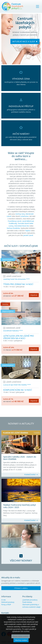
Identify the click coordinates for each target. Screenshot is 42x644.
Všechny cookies (21, 640)
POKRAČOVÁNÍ (31, 475)
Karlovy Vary (20, 214)
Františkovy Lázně (15, 221)
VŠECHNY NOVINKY (21, 561)
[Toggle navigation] (38, 7)
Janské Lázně (28, 235)
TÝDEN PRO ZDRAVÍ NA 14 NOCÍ (18, 284)
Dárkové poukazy (8, 602)
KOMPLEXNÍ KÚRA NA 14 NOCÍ (18, 390)
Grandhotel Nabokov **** (13, 331)
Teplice (28, 231)
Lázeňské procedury (30, 600)
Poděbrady (13, 223)
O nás (4, 600)
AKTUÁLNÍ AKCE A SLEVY (24, 41)
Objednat (34, 295)
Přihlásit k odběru (21, 588)
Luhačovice (24, 216)
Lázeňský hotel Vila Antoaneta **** (16, 279)
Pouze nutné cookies (21, 636)
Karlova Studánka (13, 228)
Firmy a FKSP (6, 605)
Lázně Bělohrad (28, 221)
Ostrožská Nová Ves (22, 226)
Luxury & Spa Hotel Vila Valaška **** (17, 385)
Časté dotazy (27, 602)
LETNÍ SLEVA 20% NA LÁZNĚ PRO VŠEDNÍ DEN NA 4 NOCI (19, 337)
